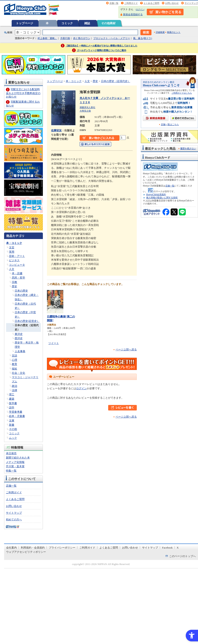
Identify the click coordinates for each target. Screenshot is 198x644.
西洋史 (19, 338)
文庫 (12, 421)
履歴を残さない (188, 148)
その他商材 (108, 23)
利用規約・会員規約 (33, 548)
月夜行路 (65, 38)
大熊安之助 (85, 111)
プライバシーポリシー (62, 548)
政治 (14, 386)
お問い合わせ (172, 3)
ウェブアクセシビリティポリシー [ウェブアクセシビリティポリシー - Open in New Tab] (26, 552)
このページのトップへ (182, 556)
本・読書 (17, 273)
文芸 (12, 247)
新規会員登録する (133, 14)
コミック (67, 23)
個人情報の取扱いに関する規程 (162, 197)
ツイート (54, 343)
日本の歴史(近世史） (27, 321)
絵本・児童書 (17, 416)
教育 (14, 364)
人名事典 (20, 351)
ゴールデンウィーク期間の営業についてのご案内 (101, 50)
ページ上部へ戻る (126, 349)
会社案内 (11, 548)
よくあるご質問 (151, 3)
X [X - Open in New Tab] (178, 548)
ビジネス (14, 260)
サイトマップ (191, 3)
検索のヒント (174, 32)
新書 (12, 425)
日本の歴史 (21, 291)
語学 (12, 408)
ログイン (140, 9)
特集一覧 (11, 471)
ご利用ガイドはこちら (182, 93)
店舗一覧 (114, 3)
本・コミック (14, 243)
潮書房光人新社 (87, 107)
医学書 (13, 403)
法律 (14, 390)
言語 (14, 356)
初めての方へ (14, 519)
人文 (12, 269)
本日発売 (11, 453)
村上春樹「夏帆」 (47, 38)
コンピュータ (17, 265)
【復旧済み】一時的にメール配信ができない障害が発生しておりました (101, 46)
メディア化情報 (15, 462)
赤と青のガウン (82, 38)
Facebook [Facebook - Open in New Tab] (167, 548)
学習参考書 (16, 412)
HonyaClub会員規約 (156, 194)
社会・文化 (18, 373)
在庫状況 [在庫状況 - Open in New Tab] (56, 130)
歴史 (14, 286)
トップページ (24, 23)
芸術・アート (17, 256)
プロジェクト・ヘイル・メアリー (112, 38)
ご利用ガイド (131, 3)
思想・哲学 (18, 278)
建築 (12, 399)
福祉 (14, 369)
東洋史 (19, 334)
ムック (13, 438)
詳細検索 (160, 32)
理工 (12, 394)
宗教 (14, 282)
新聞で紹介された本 (18, 458)
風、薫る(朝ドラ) (142, 38)
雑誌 (87, 23)
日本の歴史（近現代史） (116, 81)
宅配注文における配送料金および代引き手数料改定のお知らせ (23, 93)
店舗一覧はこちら (170, 125)
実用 (12, 252)
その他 (13, 429)
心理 (14, 360)
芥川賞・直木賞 (15, 466)
